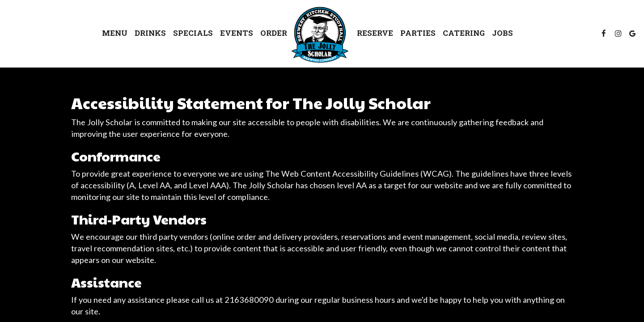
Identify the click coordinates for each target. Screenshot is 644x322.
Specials (193, 34)
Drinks (150, 34)
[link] (322, 35)
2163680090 (249, 300)
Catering (464, 34)
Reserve (375, 34)
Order (274, 34)
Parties (418, 34)
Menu (115, 34)
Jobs (502, 34)
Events (237, 34)
